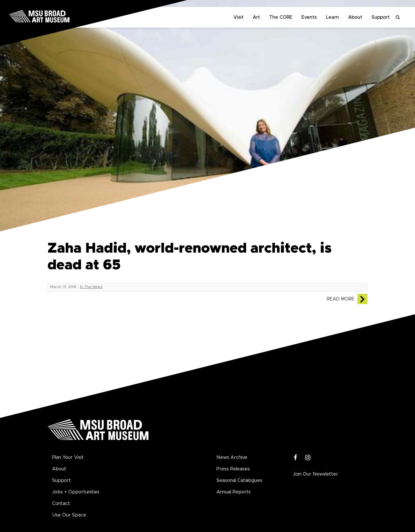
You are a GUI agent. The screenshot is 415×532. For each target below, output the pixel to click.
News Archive (232, 457)
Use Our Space (69, 515)
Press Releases (233, 469)
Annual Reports (234, 492)
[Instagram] (308, 458)
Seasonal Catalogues (239, 480)
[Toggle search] (398, 17)
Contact (61, 503)
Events (309, 17)
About (355, 17)
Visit (238, 17)
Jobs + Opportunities (76, 492)
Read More (341, 299)
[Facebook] (296, 458)
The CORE (281, 17)
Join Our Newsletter (315, 474)
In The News (91, 287)
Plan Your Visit (68, 457)
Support (381, 17)
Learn (332, 17)
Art (256, 17)
